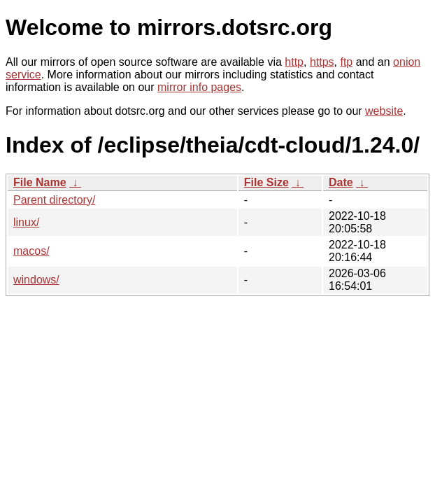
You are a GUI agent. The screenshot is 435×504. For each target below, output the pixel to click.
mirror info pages (199, 87)
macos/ (31, 251)
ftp (346, 62)
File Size (266, 182)
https (322, 62)
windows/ (36, 280)
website (384, 111)
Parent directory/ (54, 200)
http (294, 62)
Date (341, 182)
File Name (40, 182)
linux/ (26, 222)
